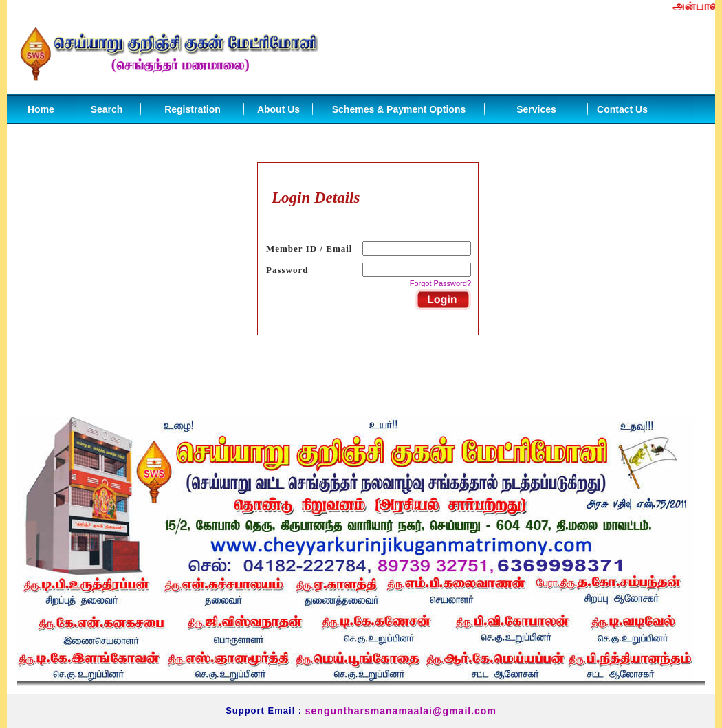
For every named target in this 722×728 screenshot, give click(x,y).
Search (107, 109)
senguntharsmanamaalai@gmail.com (401, 711)
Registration (193, 109)
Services (536, 109)
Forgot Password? (440, 283)
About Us (278, 109)
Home (41, 109)
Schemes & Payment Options (399, 109)
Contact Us (622, 109)
